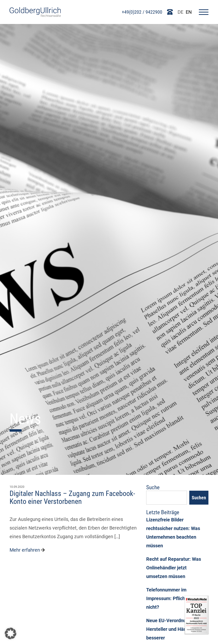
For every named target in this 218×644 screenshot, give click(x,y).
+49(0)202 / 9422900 (142, 12)
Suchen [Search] (199, 498)
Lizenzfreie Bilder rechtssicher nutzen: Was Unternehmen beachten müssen (173, 533)
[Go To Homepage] (35, 15)
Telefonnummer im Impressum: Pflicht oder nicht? (172, 598)
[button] (11, 633)
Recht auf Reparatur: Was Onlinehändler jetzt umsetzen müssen (174, 568)
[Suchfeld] (167, 498)
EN (189, 12)
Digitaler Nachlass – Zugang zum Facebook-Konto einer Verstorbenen (72, 497)
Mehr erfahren (28, 550)
